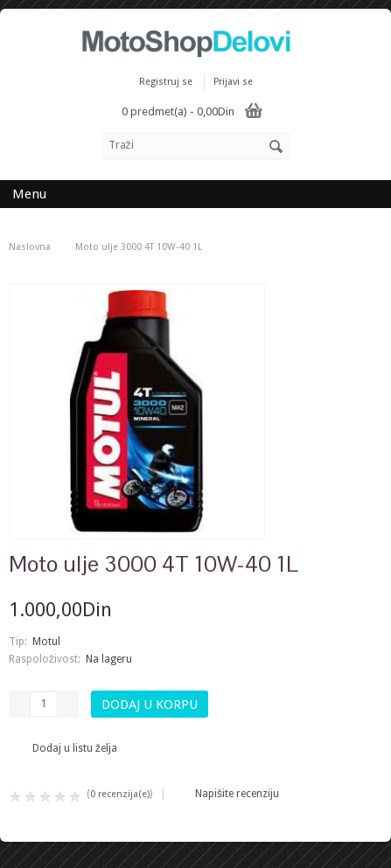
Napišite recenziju (237, 794)
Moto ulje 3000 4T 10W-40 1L (139, 247)
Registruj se (166, 82)
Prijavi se (233, 82)
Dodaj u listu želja (75, 748)
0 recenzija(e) (120, 794)
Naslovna (30, 247)
